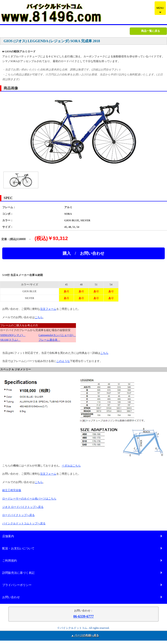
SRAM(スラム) (10, 340)
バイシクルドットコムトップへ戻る (24, 523)
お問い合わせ (82, 597)
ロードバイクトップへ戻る (18, 515)
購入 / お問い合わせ (83, 253)
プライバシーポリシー (82, 585)
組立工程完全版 (12, 490)
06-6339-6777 (83, 616)
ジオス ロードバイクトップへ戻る (23, 507)
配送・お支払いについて (82, 549)
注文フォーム (48, 309)
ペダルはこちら (71, 466)
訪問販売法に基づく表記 (82, 573)
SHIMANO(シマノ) (13, 335)
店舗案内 (82, 536)
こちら (39, 317)
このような (63, 361)
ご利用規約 (82, 561)
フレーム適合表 (49, 340)
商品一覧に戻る (151, 31)
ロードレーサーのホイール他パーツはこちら (29, 499)
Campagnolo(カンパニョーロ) (57, 335)
